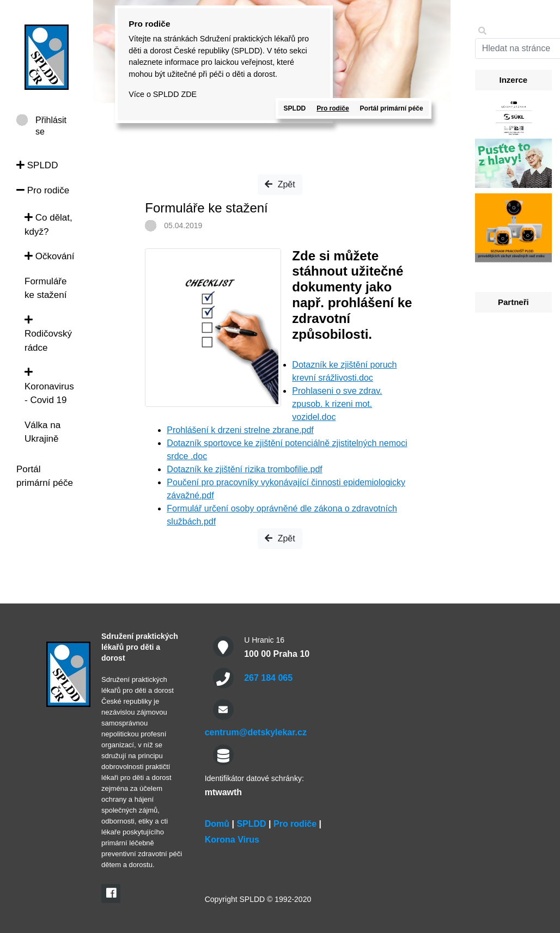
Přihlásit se (51, 121)
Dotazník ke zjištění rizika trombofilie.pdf (244, 469)
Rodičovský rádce (48, 334)
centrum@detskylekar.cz (256, 732)
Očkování (50, 256)
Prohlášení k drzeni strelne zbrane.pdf (240, 430)
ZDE (189, 94)
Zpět (280, 184)
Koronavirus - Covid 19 (49, 386)
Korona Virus (232, 840)
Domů (217, 824)
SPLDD (37, 165)
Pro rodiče (43, 190)
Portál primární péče (392, 108)
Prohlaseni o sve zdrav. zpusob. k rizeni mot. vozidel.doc (337, 404)
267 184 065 (268, 678)
